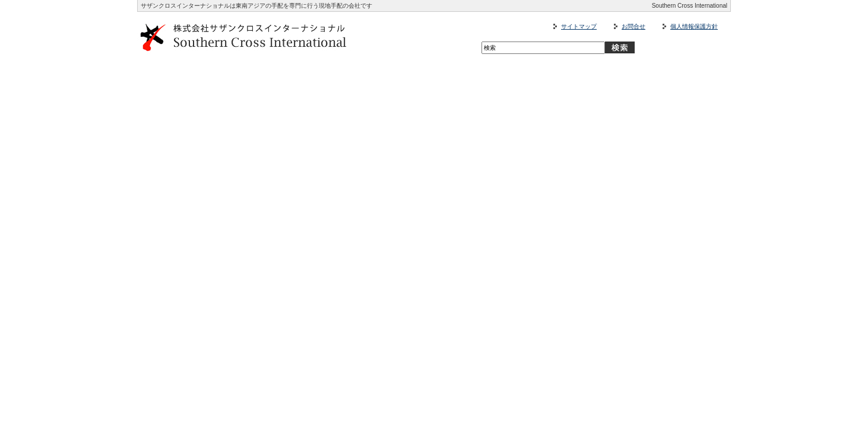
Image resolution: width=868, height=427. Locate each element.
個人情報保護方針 (694, 26)
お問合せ (633, 26)
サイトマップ (579, 26)
